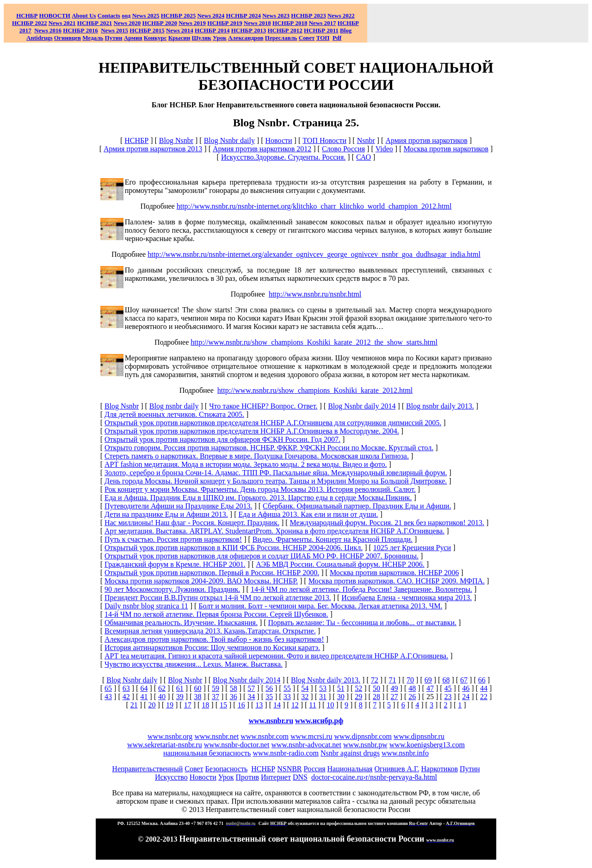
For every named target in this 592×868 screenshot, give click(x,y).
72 (375, 680)
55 (287, 688)
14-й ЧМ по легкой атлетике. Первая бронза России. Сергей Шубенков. (216, 614)
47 (430, 688)
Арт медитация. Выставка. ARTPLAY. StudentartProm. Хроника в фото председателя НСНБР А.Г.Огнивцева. (274, 531)
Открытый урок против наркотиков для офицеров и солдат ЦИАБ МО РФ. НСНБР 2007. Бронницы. (262, 556)
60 (197, 688)
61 (180, 688)
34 (251, 697)
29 (358, 697)
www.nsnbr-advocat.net (306, 745)
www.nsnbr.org (170, 736)
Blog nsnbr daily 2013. (440, 406)
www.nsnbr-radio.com (286, 753)
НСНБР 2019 (225, 23)
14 (277, 705)
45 (448, 688)
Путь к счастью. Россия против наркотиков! (173, 539)
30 (341, 697)
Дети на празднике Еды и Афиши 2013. (166, 514)
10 (330, 705)
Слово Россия (343, 149)
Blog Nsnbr (176, 140)
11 (312, 705)
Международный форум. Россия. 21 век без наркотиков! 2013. (387, 523)
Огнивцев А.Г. (397, 769)
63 (126, 688)
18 (205, 705)
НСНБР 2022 (29, 23)
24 (466, 697)
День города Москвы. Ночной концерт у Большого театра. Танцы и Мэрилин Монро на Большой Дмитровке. (276, 481)
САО (364, 157)
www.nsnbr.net (216, 736)
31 (323, 697)
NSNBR (289, 769)
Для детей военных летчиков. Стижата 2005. (174, 414)
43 (108, 697)
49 (395, 688)
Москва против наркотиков (446, 149)
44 (484, 688)
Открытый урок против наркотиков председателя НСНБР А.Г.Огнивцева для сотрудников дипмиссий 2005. (273, 423)
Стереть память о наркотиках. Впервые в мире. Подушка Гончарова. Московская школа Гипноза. (257, 456)
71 (392, 680)
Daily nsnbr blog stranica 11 (146, 606)
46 (466, 688)
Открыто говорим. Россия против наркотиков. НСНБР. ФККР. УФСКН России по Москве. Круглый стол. (269, 448)
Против (247, 777)
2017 (323, 23)
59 (216, 688)
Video (384, 149)
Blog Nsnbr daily (229, 140)
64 (144, 688)
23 (448, 697)
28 (376, 697)
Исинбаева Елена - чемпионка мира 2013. (407, 598)
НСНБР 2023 (308, 15)
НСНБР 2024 (244, 15)
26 (412, 697)
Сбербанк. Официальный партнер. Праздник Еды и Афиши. (357, 506)
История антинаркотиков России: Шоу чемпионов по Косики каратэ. (212, 648)
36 (234, 697)
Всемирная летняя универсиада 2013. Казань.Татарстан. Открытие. (210, 631)
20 (152, 705)
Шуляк (202, 38)
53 (323, 688)
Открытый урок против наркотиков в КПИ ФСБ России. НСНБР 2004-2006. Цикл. (234, 548)
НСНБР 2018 (290, 23)
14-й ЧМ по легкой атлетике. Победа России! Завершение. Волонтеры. (361, 589)
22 (484, 697)
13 (259, 705)
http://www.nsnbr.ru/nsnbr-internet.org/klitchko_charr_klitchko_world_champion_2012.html (314, 206)
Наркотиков (439, 769)
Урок (220, 38)
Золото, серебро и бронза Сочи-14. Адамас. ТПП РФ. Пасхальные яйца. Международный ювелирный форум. (276, 473)
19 (170, 705)
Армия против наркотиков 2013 (153, 149)
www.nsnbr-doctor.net (237, 745)
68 (446, 680)
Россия (315, 769)
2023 (276, 15)
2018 (257, 23)
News (204, 15)
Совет (194, 769)
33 (287, 697)
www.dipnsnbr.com (363, 736)
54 (305, 688)
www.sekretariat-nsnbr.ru (165, 745)
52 (358, 688)
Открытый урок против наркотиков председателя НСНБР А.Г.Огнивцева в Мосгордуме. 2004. (252, 431)
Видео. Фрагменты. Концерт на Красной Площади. (333, 539)
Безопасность (226, 769)
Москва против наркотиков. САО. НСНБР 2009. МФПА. (397, 581)
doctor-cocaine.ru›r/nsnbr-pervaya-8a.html (374, 777)
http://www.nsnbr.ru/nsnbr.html (315, 294)
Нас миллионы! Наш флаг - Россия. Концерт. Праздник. (192, 523)
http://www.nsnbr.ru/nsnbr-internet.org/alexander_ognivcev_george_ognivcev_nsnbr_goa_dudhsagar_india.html (314, 254)
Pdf (337, 38)
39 (180, 697)
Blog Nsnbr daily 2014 (362, 406)
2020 (127, 23)
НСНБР (136, 140)
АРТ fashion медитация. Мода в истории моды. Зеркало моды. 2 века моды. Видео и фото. (246, 464)
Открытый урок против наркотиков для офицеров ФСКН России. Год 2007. (222, 439)
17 (188, 705)
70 (410, 680)
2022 (341, 15)
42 (126, 697)
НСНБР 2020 (160, 23)
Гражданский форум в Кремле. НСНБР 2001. (175, 564)
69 (428, 680)
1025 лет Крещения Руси (412, 548)
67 (464, 680)
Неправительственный (147, 769)
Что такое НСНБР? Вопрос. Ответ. (263, 406)
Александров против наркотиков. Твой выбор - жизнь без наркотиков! (214, 639)
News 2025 (146, 15)
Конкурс (155, 38)
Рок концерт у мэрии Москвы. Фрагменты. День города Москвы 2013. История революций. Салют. (260, 489)
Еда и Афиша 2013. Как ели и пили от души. (308, 514)
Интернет (276, 777)
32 (305, 697)
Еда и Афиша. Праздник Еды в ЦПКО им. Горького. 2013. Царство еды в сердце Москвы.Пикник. (258, 498)
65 (108, 688)
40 (162, 697)
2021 (62, 23)
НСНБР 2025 (178, 15)
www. (319, 721)
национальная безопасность (207, 753)
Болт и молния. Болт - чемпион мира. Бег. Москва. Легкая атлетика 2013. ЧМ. (320, 606)
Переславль (281, 38)
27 (395, 697)
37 (216, 697)
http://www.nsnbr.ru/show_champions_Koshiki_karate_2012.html (315, 390)
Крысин (179, 38)
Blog (346, 30)
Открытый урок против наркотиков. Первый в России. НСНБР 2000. (212, 573)
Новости (279, 140)
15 (223, 705)
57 (251, 688)
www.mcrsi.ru (311, 736)
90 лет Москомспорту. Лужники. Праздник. (172, 589)
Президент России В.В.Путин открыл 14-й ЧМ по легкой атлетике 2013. (218, 598)
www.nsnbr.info (405, 753)
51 (341, 688)
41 (144, 697)
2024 (218, 15)
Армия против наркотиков (426, 140)
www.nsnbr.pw (365, 745)
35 (269, 697)
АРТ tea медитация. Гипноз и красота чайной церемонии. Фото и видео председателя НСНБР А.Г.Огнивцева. (276, 656)
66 (482, 680)
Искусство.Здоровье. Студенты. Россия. (283, 157)
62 (162, 688)
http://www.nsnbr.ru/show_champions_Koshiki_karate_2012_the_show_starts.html (314, 342)
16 (241, 705)
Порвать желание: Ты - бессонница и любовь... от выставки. (362, 623)
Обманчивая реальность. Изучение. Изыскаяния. (181, 623)
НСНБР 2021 (95, 23)
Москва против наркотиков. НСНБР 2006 (394, 573)
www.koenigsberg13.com (427, 745)
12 (295, 705)
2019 (192, 23)
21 (134, 705)
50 (376, 688)
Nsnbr (366, 140)
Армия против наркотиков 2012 (262, 149)
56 (269, 688)
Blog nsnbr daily (174, 406)
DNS (300, 777)
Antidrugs (39, 38)
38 (197, 697)
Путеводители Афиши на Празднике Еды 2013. (179, 506)
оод (126, 15)
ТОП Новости (324, 140)
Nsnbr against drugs (350, 753)
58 (234, 688)
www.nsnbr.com (265, 736)
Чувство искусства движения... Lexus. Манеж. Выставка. (194, 664)
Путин (470, 769)
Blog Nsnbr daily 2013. (326, 680)
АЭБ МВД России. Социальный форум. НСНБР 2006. (340, 564)
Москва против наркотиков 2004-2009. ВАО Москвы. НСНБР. (201, 581)
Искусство (171, 777)
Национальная (350, 769)
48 (412, 688)
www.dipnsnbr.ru (419, 736)
